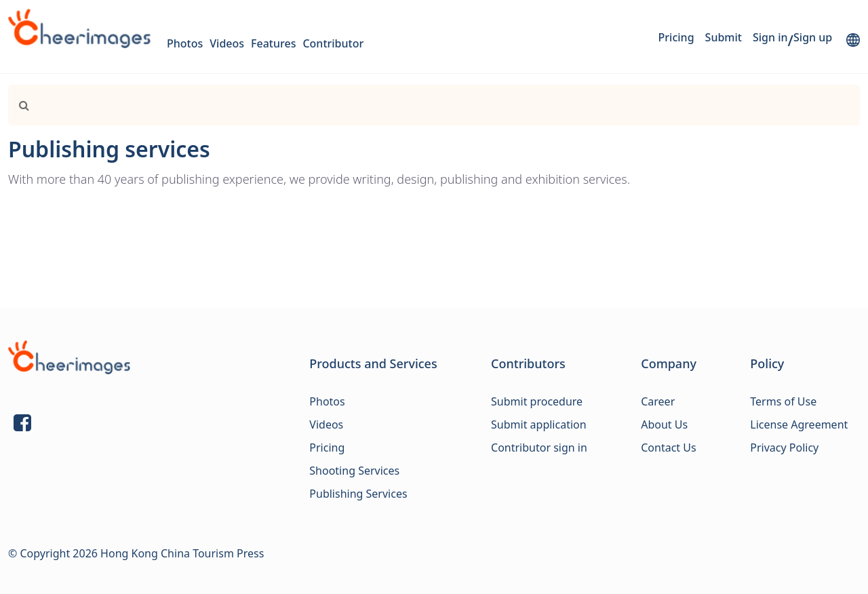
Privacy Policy (784, 448)
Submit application (539, 424)
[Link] (19, 105)
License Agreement (799, 424)
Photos (185, 43)
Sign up (813, 37)
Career (658, 401)
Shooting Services (354, 471)
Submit (724, 37)
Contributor (333, 43)
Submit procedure (537, 401)
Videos (227, 43)
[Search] (406, 105)
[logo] (79, 28)
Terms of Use (783, 401)
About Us (664, 424)
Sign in (770, 37)
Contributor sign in (539, 448)
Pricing (676, 37)
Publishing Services (358, 494)
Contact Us (668, 448)
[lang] (853, 40)
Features (273, 43)
